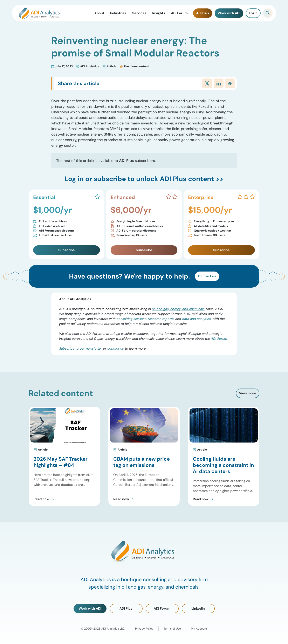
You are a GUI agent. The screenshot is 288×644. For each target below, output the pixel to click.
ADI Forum (219, 339)
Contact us (207, 276)
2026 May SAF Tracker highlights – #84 (61, 462)
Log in (74, 179)
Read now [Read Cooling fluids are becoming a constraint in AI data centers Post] (201, 499)
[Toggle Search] (268, 13)
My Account (199, 629)
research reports (161, 319)
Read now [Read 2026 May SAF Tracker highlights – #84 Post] (41, 499)
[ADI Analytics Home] (39, 13)
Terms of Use (172, 629)
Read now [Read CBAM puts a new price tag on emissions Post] (121, 499)
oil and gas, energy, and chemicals (178, 309)
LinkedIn (198, 608)
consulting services (131, 319)
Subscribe (67, 250)
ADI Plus (126, 608)
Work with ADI (90, 608)
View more (248, 393)
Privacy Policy (144, 629)
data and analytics (196, 319)
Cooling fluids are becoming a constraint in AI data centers (223, 465)
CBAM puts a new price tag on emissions (142, 462)
